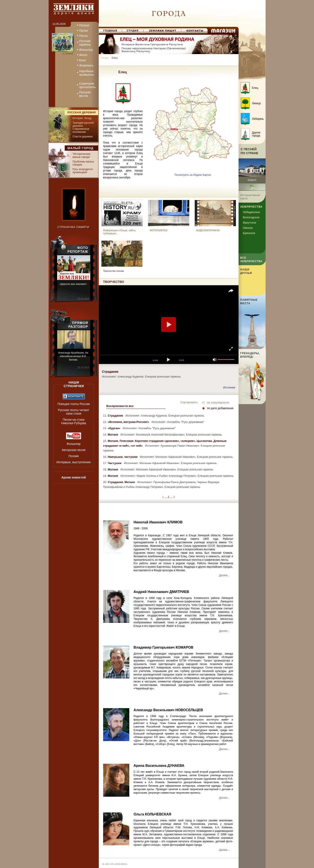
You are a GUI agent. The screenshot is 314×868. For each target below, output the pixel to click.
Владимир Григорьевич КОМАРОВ (164, 647)
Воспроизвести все (120, 406)
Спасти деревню (83, 137)
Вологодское (251, 217)
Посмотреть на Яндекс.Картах (193, 175)
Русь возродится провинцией (83, 171)
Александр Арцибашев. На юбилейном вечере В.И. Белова (73, 356)
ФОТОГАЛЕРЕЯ (159, 230)
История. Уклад (82, 118)
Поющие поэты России (73, 404)
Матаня (114, 435)
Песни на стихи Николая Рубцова (73, 421)
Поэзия (74, 456)
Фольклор (74, 444)
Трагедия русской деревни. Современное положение (83, 127)
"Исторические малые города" (82, 155)
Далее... (224, 575)
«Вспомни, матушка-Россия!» (129, 422)
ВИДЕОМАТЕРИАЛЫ (208, 230)
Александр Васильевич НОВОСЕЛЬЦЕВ (168, 710)
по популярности (218, 402)
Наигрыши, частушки (123, 457)
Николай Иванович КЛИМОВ (158, 522)
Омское (248, 228)
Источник (229, 387)
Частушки (115, 463)
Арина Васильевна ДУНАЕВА (159, 766)
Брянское (249, 233)
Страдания (116, 416)
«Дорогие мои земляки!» (73, 284)
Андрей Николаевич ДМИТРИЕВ (161, 592)
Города (105, 58)
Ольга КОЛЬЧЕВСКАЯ (153, 814)
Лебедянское (251, 212)
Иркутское (250, 223)
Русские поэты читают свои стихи (73, 412)
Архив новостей (73, 477)
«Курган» (115, 428)
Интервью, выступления (74, 462)
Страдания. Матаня (122, 482)
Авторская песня (74, 450)
